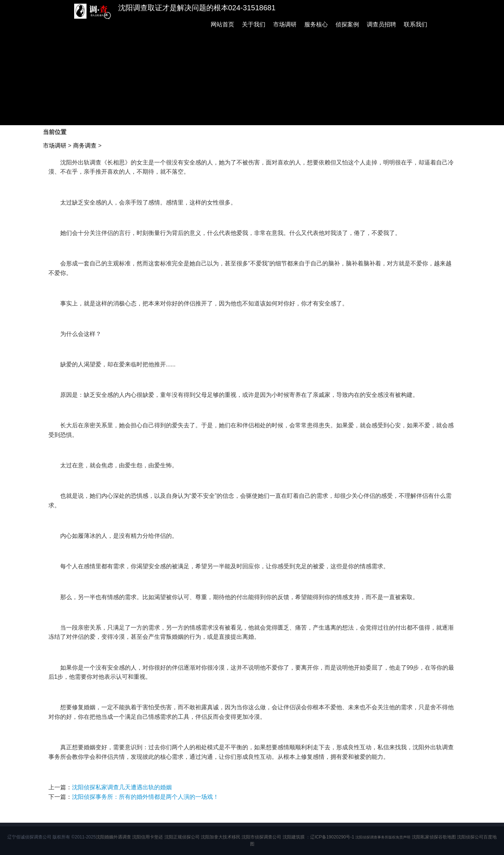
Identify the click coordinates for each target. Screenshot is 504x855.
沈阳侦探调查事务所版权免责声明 (383, 837)
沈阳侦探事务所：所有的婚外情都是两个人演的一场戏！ (145, 797)
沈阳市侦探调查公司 (261, 837)
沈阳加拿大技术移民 (221, 837)
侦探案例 (347, 24)
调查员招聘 (381, 24)
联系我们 (416, 24)
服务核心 (316, 24)
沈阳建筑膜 (294, 837)
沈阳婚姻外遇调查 (113, 837)
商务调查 (85, 146)
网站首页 (222, 24)
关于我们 (254, 24)
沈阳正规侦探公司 (182, 837)
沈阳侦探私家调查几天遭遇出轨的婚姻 (122, 787)
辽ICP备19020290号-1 (332, 837)
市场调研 (285, 24)
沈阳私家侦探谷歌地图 (434, 837)
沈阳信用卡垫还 (148, 837)
